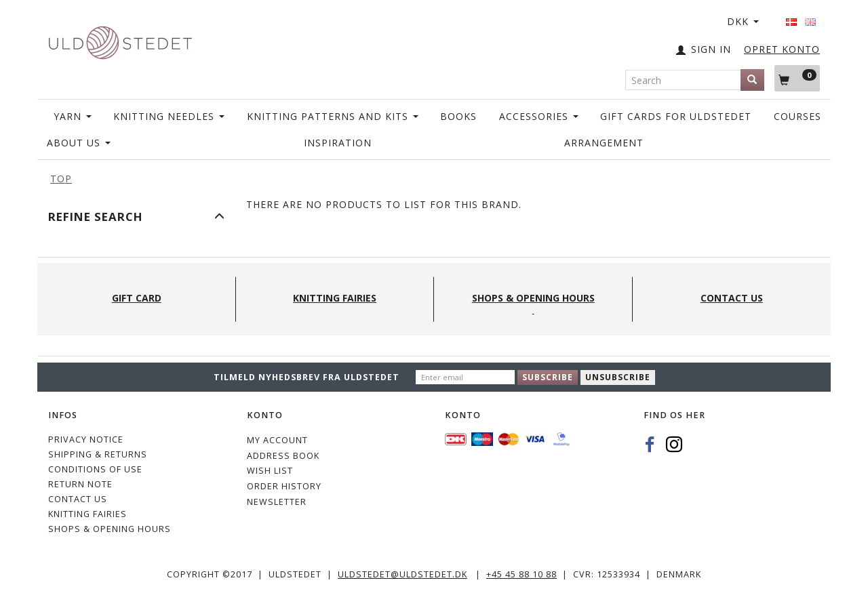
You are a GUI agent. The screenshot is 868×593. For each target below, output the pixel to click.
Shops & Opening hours (110, 529)
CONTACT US (78, 499)
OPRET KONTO (782, 49)
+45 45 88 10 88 (521, 574)
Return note (80, 484)
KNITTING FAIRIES (87, 514)
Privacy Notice (86, 439)
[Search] (752, 80)
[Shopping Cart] (797, 78)
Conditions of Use (95, 469)
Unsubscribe (618, 377)
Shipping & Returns (98, 454)
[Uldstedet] (120, 40)
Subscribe (548, 377)
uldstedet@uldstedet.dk (402, 574)
